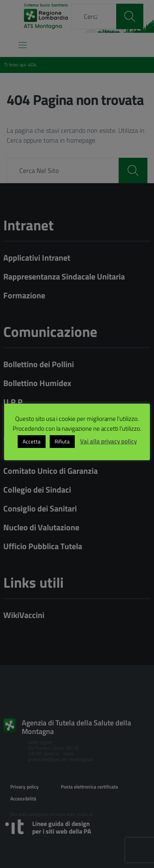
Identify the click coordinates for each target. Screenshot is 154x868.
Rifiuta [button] (62, 441)
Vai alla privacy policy (108, 441)
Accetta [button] (32, 441)
